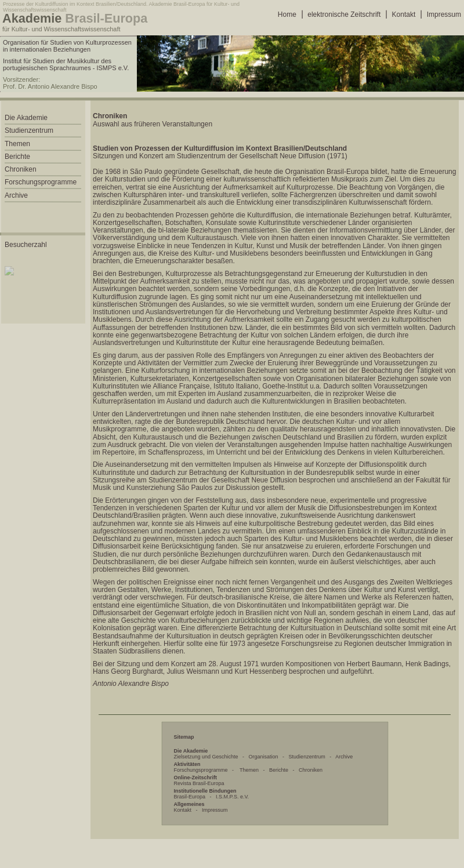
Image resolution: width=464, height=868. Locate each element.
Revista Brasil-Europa (199, 783)
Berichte (279, 770)
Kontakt (404, 14)
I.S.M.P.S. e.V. (232, 797)
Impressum (444, 14)
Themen (249, 770)
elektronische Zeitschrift (344, 14)
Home (287, 14)
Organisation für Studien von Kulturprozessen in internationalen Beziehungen (67, 46)
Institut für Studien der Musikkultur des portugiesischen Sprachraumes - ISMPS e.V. (66, 64)
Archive (344, 757)
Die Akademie (26, 118)
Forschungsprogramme (201, 770)
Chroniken (311, 770)
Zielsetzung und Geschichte (206, 757)
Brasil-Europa (190, 797)
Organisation (264, 757)
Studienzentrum (307, 757)
